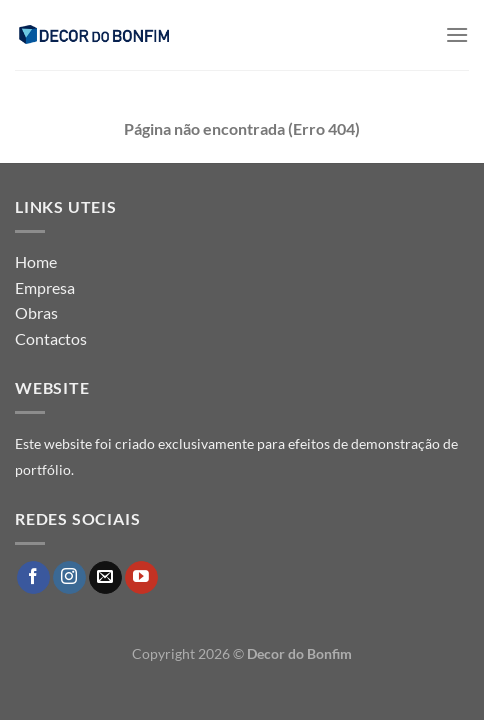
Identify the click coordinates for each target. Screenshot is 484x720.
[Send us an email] (105, 578)
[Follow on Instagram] (69, 578)
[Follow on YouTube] (141, 578)
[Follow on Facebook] (33, 578)
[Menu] (457, 34)
